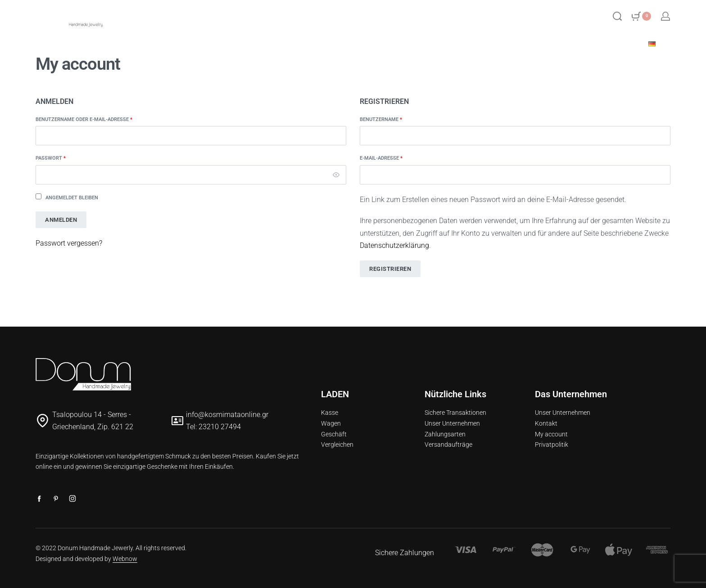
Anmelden (61, 220)
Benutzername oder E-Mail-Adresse (101, 119)
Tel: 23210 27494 (213, 427)
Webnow (125, 559)
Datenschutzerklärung (394, 245)
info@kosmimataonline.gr (227, 415)
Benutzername (398, 119)
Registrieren (390, 269)
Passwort (68, 158)
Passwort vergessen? (69, 243)
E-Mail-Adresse (398, 158)
